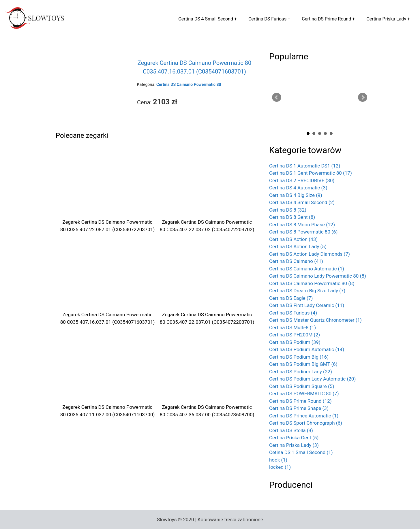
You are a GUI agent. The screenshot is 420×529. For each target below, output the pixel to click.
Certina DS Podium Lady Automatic (312, 379)
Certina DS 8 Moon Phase (302, 225)
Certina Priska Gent (294, 438)
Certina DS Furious (267, 19)
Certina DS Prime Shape (299, 408)
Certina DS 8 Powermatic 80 (303, 232)
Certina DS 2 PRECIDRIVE (302, 180)
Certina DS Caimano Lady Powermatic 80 (318, 276)
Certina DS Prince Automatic (304, 416)
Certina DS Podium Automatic (307, 349)
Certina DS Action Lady (298, 246)
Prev (277, 97)
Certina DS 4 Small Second (206, 19)
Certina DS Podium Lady (301, 372)
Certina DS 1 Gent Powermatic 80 (311, 173)
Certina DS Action (293, 239)
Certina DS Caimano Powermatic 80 (312, 283)
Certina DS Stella (291, 430)
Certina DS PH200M (295, 335)
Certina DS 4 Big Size (296, 195)
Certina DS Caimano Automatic (307, 269)
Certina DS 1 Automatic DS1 (305, 166)
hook (278, 460)
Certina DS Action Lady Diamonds (310, 254)
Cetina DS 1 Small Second (301, 452)
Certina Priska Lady (386, 19)
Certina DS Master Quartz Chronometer (315, 320)
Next (363, 97)
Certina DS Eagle (291, 298)
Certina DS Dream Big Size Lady (307, 291)
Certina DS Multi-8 (292, 327)
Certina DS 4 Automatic (298, 188)
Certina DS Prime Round (326, 19)
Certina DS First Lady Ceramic (307, 305)
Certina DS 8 (288, 210)
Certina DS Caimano (296, 261)
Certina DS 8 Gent (292, 217)
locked (280, 467)
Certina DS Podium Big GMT (303, 364)
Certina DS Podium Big (299, 357)
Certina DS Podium (295, 342)
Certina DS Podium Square (302, 386)
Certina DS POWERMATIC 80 (304, 394)
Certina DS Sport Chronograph (306, 423)
